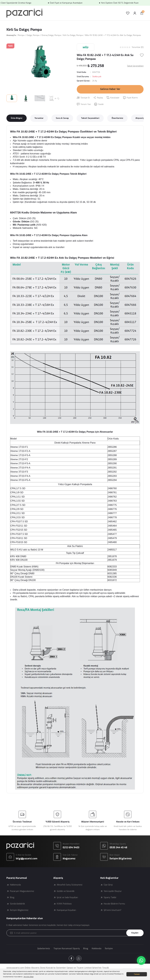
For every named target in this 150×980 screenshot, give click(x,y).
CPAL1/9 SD (17, 492)
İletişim (109, 949)
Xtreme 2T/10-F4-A (20, 468)
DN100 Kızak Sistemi (21, 577)
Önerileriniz (117, 118)
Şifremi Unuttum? (112, 910)
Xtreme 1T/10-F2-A (20, 451)
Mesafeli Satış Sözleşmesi (70, 885)
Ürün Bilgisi (17, 118)
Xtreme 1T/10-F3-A (20, 455)
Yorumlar (39, 118)
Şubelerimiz (44, 949)
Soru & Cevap (62, 118)
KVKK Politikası (64, 904)
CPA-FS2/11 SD (19, 526)
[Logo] (24, 13)
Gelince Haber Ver (110, 89)
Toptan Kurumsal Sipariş (67, 949)
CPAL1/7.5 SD (18, 488)
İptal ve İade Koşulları (67, 897)
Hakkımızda (15, 885)
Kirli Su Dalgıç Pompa (24, 30)
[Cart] (142, 13)
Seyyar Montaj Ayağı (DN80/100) (27, 570)
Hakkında (97, 949)
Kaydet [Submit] (135, 933)
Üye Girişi (108, 885)
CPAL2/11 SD (17, 513)
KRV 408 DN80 (18, 556)
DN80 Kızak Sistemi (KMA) (24, 567)
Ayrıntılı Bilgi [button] (29, 977)
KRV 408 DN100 (19, 560)
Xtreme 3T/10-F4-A (20, 476)
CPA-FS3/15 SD (19, 542)
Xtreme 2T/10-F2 (19, 459)
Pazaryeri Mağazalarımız (22, 891)
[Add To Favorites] (142, 55)
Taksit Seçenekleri (90, 118)
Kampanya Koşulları (66, 910)
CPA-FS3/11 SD (19, 538)
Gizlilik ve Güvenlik (66, 891)
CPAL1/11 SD (17, 497)
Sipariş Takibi (110, 897)
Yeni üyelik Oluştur (113, 891)
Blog (12, 897)
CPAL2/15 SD (17, 517)
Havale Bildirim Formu (114, 904)
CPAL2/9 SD (17, 509)
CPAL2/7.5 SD (18, 505)
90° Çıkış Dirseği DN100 (23, 580)
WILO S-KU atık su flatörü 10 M (27, 550)
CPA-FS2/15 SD (19, 530)
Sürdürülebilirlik (17, 904)
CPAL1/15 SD (17, 501)
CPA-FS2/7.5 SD (19, 522)
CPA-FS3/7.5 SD (19, 534)
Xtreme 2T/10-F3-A (20, 463)
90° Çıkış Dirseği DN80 (22, 573)
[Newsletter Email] (75, 933)
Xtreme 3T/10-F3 (19, 472)
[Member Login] (135, 13)
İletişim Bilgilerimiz (19, 910)
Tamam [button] (137, 974)
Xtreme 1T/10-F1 (19, 447)
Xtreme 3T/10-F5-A (20, 480)
